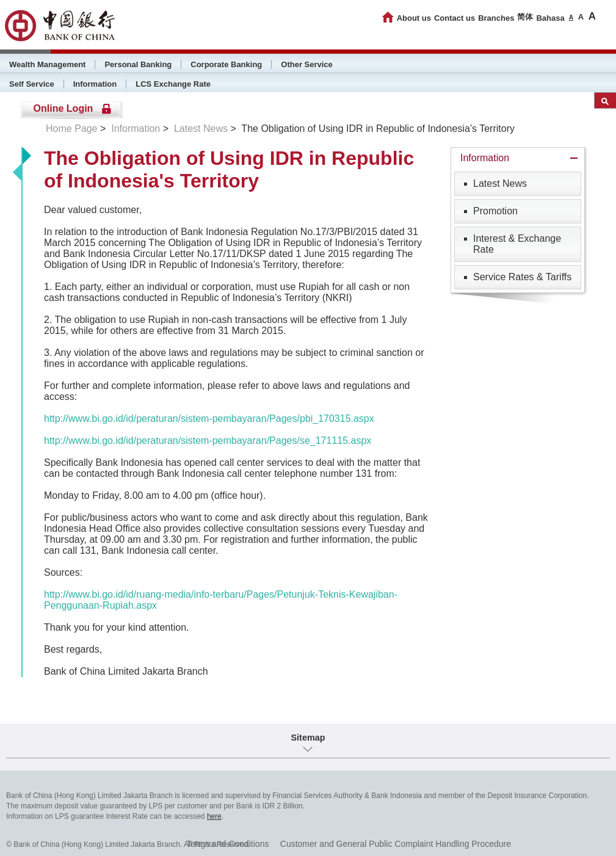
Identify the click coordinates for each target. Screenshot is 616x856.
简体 (525, 17)
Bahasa (550, 18)
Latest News (201, 129)
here (214, 816)
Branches (496, 18)
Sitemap (308, 738)
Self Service (32, 84)
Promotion (495, 211)
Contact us (455, 18)
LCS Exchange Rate (173, 84)
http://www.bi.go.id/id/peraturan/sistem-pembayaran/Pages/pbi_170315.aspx (209, 419)
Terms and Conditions (227, 844)
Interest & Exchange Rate (517, 244)
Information (95, 84)
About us (414, 18)
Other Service (307, 64)
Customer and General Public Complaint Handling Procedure (396, 844)
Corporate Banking (226, 64)
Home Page (72, 129)
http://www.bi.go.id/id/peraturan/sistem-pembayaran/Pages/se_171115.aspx (208, 441)
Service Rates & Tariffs (522, 277)
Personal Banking (138, 64)
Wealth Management (47, 64)
